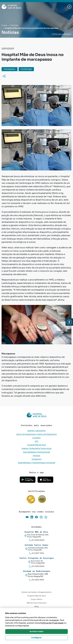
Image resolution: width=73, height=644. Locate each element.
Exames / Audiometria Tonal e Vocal (37, 448)
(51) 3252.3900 (37, 580)
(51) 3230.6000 (37, 540)
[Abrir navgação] (69, 7)
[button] (69, 322)
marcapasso (10, 69)
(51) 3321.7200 (37, 553)
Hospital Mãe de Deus (37, 445)
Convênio (37, 438)
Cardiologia (26, 69)
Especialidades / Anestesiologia (37, 452)
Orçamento (37, 459)
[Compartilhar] (4, 76)
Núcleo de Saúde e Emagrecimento (37, 592)
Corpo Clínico (37, 599)
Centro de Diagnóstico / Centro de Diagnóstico (37, 434)
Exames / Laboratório (37, 431)
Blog (37, 606)
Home (4, 25)
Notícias (14, 25)
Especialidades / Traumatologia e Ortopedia (37, 463)
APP (37, 441)
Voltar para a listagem (62, 34)
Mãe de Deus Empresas (37, 603)
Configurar (37, 638)
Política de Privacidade (52, 623)
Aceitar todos (37, 631)
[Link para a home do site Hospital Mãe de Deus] (37, 415)
